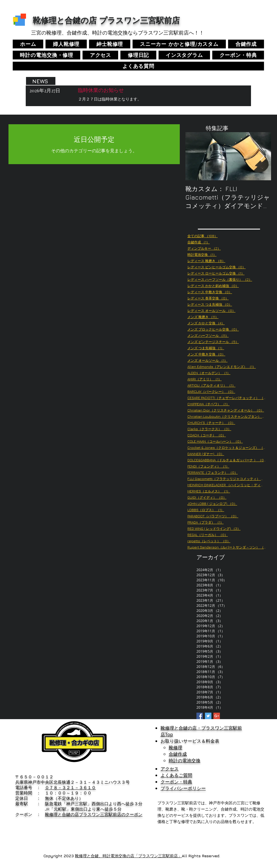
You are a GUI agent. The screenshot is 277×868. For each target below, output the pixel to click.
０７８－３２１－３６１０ (70, 787)
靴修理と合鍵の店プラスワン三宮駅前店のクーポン (94, 814)
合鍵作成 (178, 754)
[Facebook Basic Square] (200, 716)
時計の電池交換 (185, 760)
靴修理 (176, 747)
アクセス (170, 769)
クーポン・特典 (176, 782)
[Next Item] (262, 156)
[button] (184, 55)
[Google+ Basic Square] (217, 716)
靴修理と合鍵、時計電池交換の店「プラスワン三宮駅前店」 (128, 856)
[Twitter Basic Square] (208, 716)
